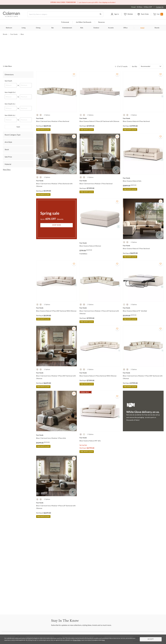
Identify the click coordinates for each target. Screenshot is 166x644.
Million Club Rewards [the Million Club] (84, 22)
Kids (82, 28)
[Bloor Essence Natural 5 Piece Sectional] (143, 266)
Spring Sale (83, 466)
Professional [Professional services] (65, 22)
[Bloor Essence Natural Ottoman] (100, 264)
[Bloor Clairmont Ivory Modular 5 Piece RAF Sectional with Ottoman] (143, 394)
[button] (115, 14)
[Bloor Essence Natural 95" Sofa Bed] (143, 329)
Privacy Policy (77, 640)
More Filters (7, 190)
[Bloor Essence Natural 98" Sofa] (100, 459)
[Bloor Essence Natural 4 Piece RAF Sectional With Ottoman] (57, 329)
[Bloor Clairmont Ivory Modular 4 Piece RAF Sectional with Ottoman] (57, 394)
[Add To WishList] (74, 95)
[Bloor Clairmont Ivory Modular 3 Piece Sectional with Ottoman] (57, 202)
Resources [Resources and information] (102, 22)
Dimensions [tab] (9, 95)
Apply (18, 148)
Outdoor (96, 28)
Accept (151, 639)
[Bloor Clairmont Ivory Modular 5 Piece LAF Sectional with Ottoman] (100, 329)
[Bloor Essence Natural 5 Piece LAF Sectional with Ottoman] (100, 139)
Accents (111, 28)
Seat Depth (8, 102)
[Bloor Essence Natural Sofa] (143, 199)
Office (125, 28)
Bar (53, 28)
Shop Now (57, 246)
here (103, 640)
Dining (38, 28)
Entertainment (67, 28)
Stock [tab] (7, 170)
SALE (142, 28)
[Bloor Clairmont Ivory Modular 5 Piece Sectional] (100, 202)
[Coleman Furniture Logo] (11, 16)
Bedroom (9, 28)
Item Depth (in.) (10, 125)
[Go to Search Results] (100, 14)
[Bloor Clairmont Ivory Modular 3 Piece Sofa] (57, 456)
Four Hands (14, 34)
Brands (157, 28)
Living (24, 28)
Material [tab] (8, 185)
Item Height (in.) (10, 113)
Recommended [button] (146, 87)
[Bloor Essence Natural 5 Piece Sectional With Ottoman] (100, 394)
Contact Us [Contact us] (160, 7)
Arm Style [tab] (8, 163)
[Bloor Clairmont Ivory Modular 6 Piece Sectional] (57, 139)
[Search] (65, 14)
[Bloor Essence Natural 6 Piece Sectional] (143, 139)
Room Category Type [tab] (13, 156)
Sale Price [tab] (8, 178)
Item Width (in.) (10, 136)
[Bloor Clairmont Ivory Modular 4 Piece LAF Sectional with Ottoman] (57, 523)
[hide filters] (8, 87)
